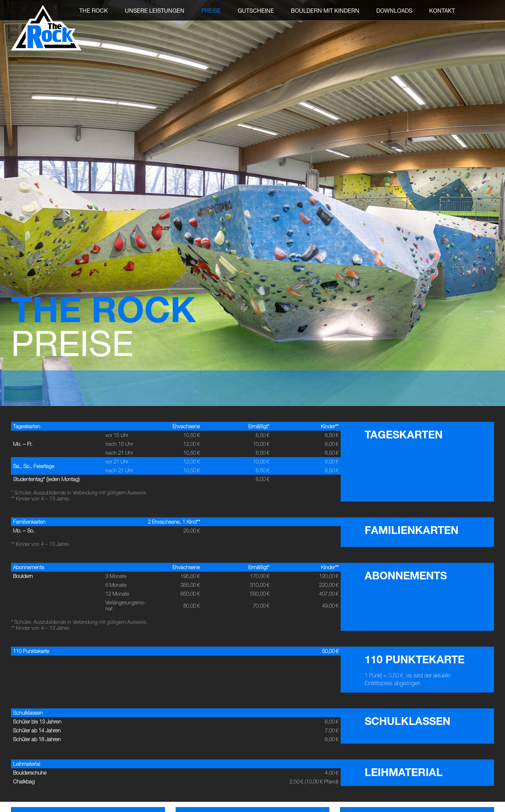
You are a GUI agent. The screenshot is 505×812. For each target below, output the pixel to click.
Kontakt (442, 10)
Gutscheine (256, 10)
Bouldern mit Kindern (325, 10)
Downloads (394, 10)
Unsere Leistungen (155, 10)
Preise (211, 10)
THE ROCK (94, 10)
